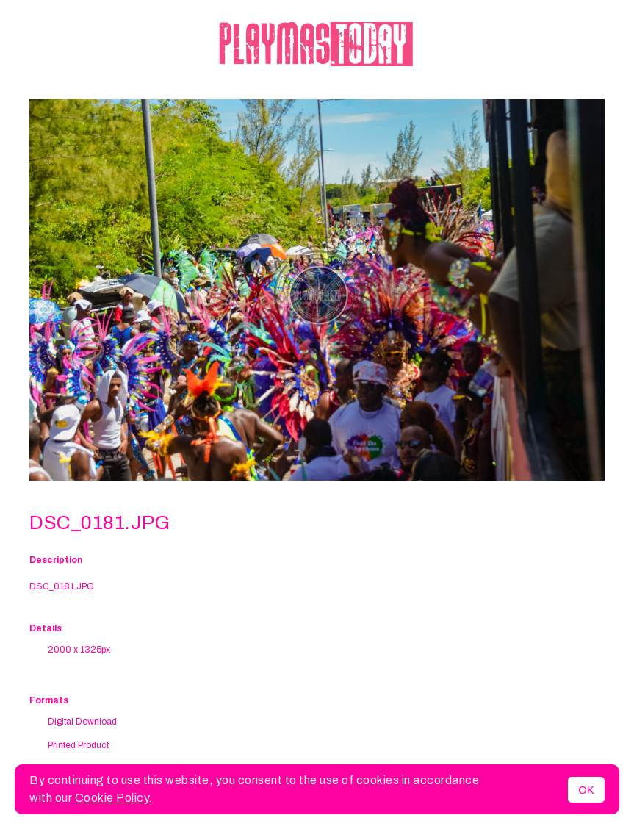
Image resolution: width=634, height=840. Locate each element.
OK (586, 790)
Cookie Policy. (114, 798)
